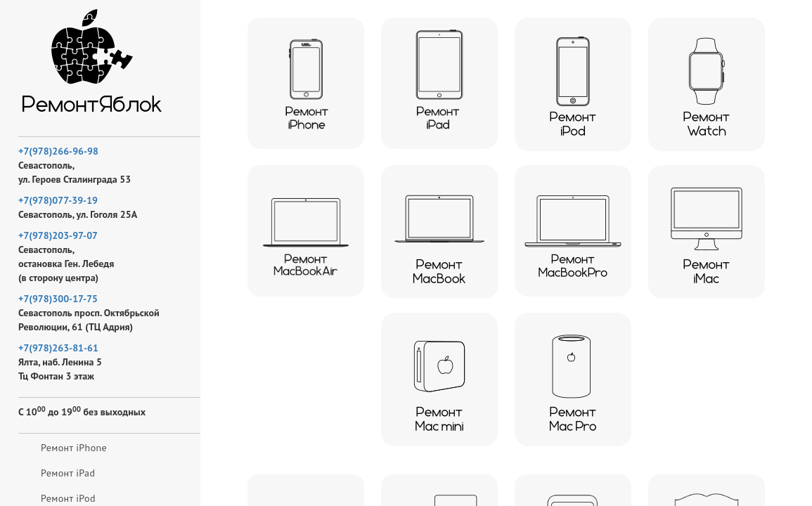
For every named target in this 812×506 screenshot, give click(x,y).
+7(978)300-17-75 (58, 299)
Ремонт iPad (68, 473)
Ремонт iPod (68, 498)
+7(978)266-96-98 (58, 151)
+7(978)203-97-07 (58, 235)
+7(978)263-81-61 (58, 348)
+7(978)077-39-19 (58, 200)
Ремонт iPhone (74, 448)
